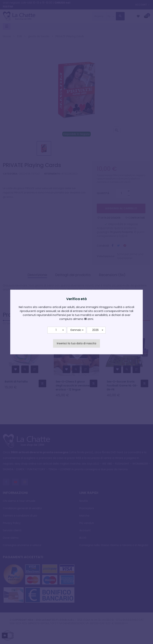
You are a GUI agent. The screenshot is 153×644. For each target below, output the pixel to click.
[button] (57, 330)
